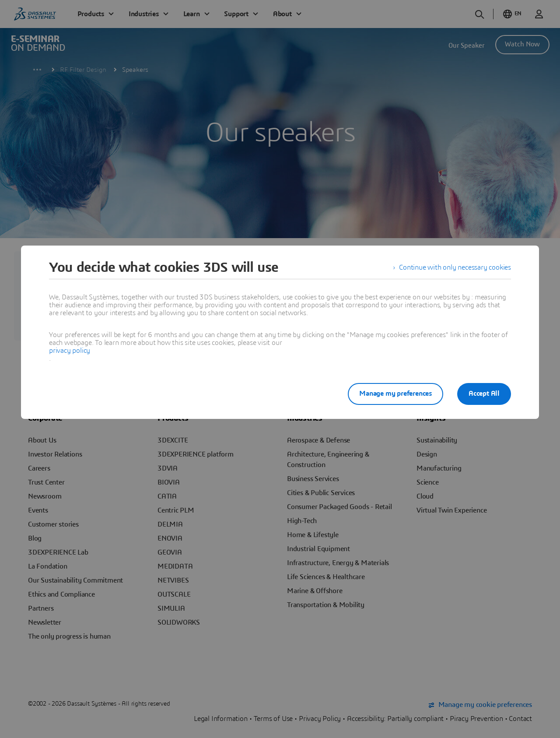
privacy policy (70, 351)
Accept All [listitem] (484, 394)
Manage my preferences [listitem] (395, 394)
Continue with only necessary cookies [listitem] (455, 267)
